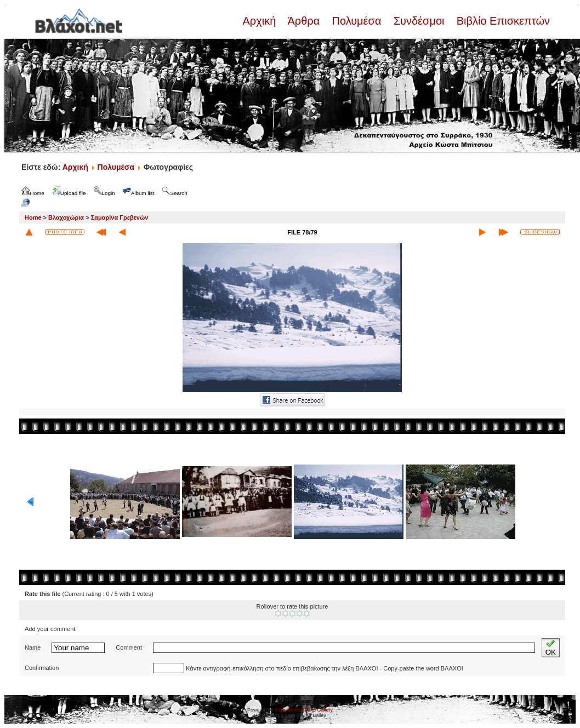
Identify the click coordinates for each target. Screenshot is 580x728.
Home (33, 217)
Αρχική (260, 21)
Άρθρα (304, 21)
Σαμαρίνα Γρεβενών (120, 217)
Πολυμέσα (357, 21)
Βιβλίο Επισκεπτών (502, 21)
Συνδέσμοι (419, 21)
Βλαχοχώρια (66, 217)
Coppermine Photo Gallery (304, 710)
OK (551, 648)
